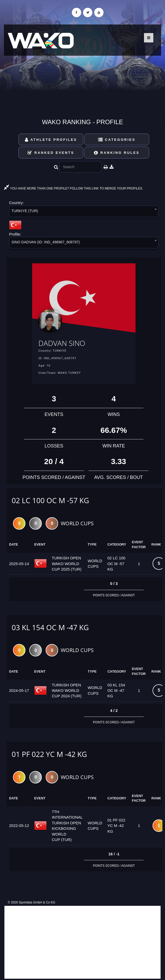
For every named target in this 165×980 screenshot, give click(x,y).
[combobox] (84, 212)
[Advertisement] (82, 942)
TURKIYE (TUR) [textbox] (25, 211)
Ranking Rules (117, 153)
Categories (117, 140)
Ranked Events (51, 153)
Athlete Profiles (51, 140)
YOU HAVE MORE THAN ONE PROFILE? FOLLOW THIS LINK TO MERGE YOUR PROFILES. (73, 188)
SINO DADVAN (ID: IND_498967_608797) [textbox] (46, 242)
